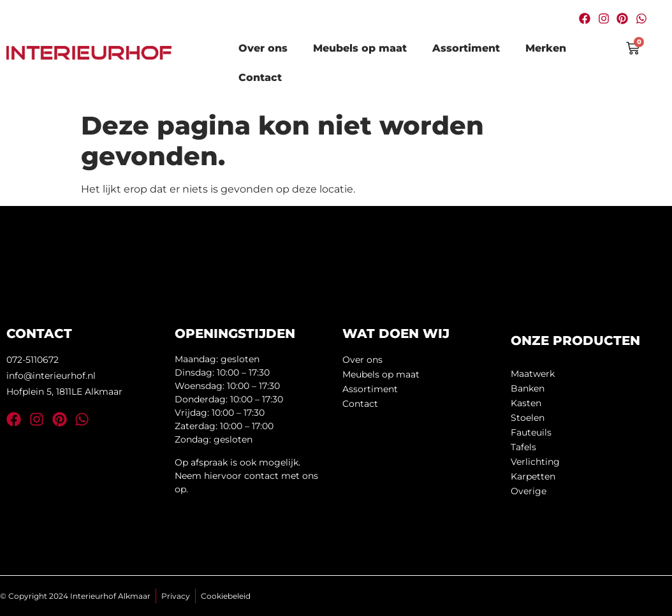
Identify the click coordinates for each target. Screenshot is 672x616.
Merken (546, 48)
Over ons (263, 48)
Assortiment (466, 48)
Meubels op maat (360, 48)
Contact (260, 77)
